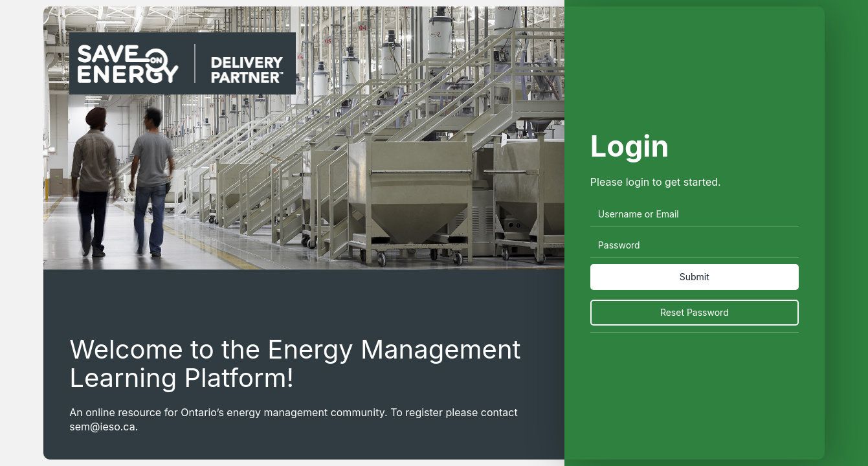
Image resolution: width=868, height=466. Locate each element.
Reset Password (695, 312)
